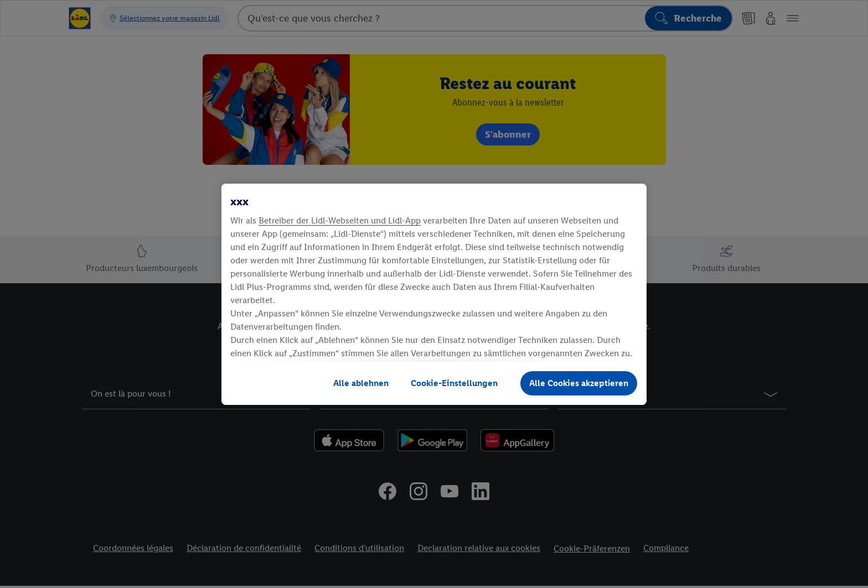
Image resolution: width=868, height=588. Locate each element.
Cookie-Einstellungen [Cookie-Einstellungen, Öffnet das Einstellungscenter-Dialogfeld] (454, 383)
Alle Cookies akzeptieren (579, 383)
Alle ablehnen (361, 383)
